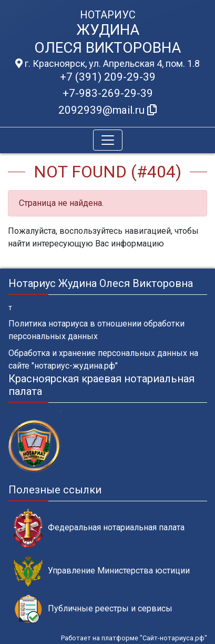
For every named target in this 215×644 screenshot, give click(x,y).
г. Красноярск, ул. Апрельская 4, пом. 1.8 (108, 64)
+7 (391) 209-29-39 (108, 77)
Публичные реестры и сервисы (93, 609)
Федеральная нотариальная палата (99, 528)
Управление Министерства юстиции (102, 571)
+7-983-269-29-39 (108, 93)
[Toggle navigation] (108, 140)
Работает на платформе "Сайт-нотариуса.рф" (134, 638)
